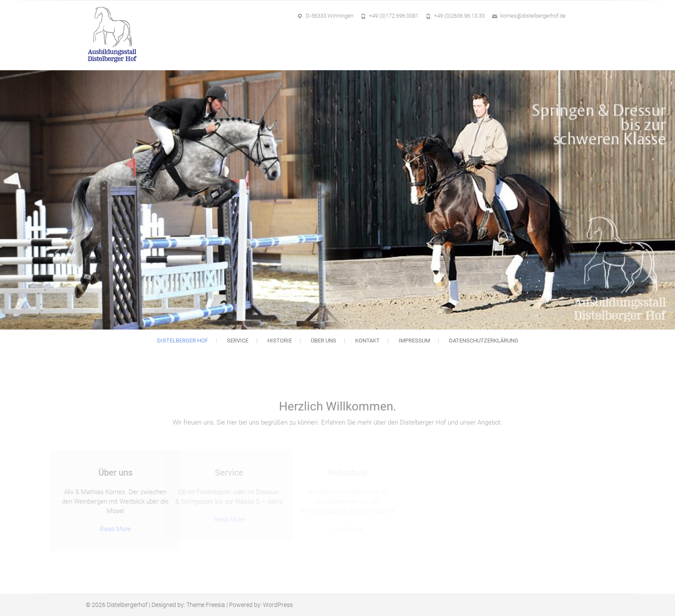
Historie (280, 341)
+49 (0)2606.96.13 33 (459, 16)
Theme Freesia (206, 605)
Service (238, 341)
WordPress (278, 605)
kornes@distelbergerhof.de (533, 16)
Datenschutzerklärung (484, 341)
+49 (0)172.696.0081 (394, 16)
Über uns (324, 341)
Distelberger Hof (183, 341)
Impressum (414, 341)
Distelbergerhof (127, 605)
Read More (89, 529)
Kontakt (367, 341)
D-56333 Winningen (330, 16)
